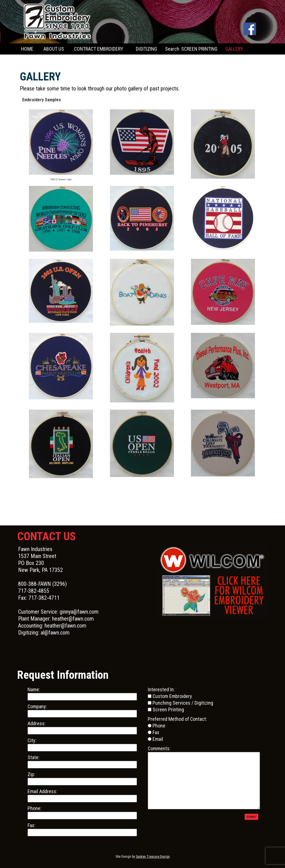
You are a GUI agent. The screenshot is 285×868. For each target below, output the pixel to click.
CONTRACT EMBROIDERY (99, 49)
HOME (27, 49)
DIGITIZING (146, 49)
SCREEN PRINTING (199, 49)
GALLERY (234, 49)
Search (172, 49)
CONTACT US (34, 60)
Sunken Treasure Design (153, 857)
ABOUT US (54, 49)
